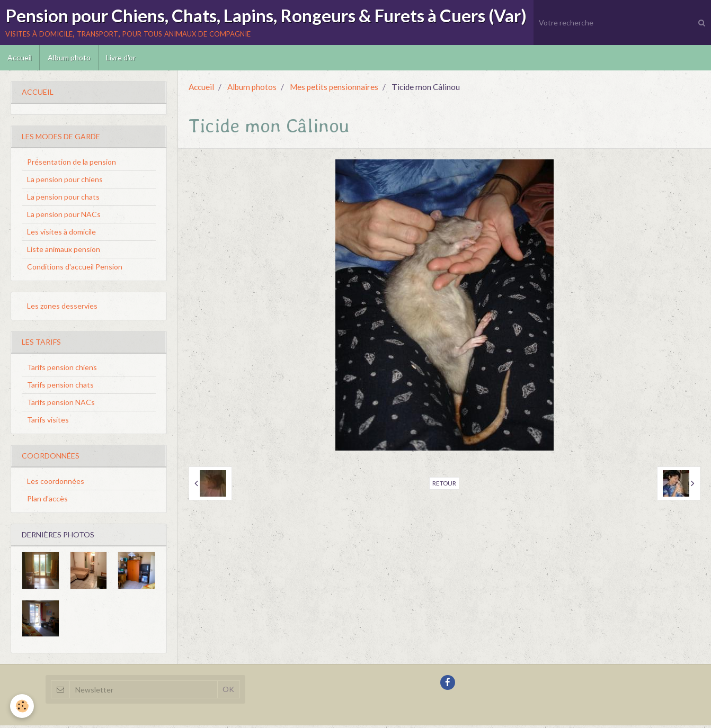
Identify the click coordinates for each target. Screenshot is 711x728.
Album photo (70, 60)
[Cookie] (23, 706)
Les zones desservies (62, 308)
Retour (444, 486)
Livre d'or (123, 60)
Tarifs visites (48, 422)
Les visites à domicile (61, 234)
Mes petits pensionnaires (334, 89)
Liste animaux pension (64, 252)
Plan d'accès (47, 501)
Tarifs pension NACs (61, 405)
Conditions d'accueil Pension (75, 269)
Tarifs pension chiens (62, 370)
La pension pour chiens (65, 182)
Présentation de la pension (72, 164)
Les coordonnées (56, 484)
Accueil (20, 60)
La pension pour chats (63, 199)
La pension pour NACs (64, 217)
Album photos (252, 89)
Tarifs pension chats (60, 387)
